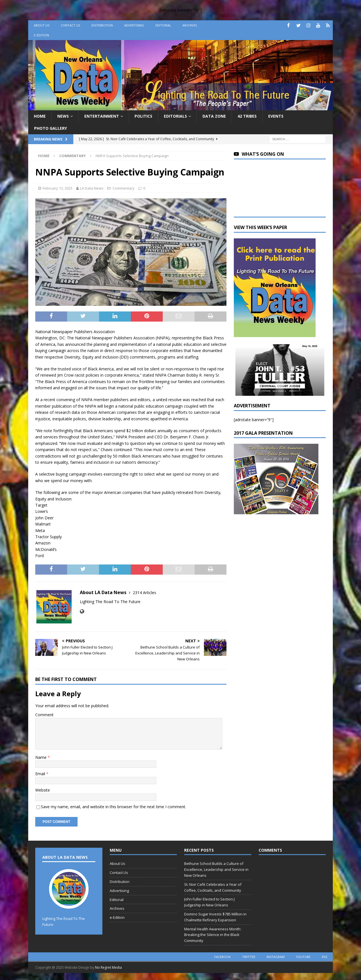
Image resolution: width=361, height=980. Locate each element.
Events (276, 116)
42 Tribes (247, 116)
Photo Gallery (50, 128)
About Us (42, 25)
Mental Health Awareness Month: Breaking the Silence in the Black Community (213, 935)
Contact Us (70, 25)
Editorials (175, 116)
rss (324, 957)
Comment (44, 715)
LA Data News (92, 188)
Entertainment (102, 116)
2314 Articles (145, 593)
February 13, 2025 (58, 188)
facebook (223, 957)
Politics (143, 116)
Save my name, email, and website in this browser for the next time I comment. (114, 807)
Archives (190, 25)
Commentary (124, 188)
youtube (303, 957)
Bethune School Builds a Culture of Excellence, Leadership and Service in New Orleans (216, 869)
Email (41, 774)
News (63, 116)
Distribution (102, 25)
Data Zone (214, 116)
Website (43, 790)
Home (40, 116)
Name (41, 757)
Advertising (134, 25)
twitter (249, 957)
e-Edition (41, 35)
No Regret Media (108, 967)
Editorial (163, 25)
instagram (276, 957)
